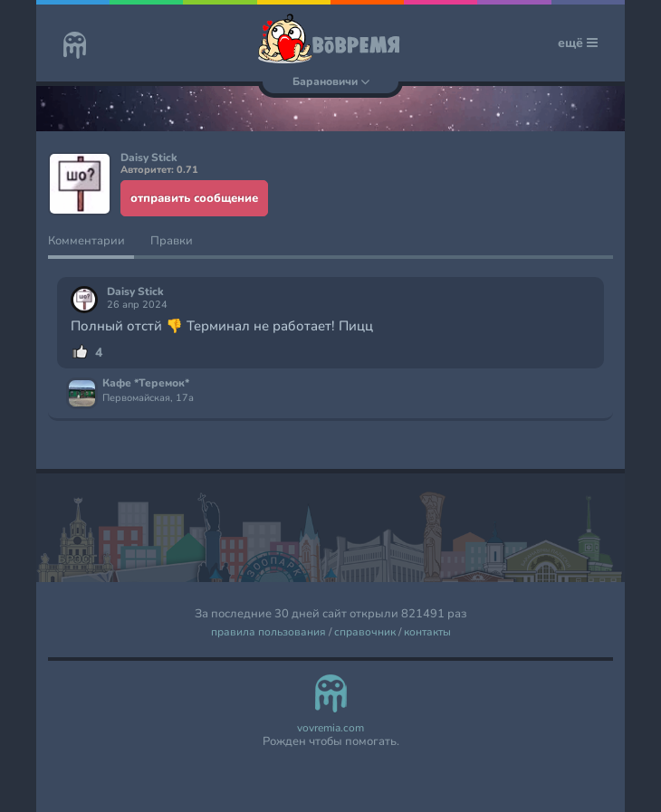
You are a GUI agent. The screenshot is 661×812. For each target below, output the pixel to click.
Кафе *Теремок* (146, 384)
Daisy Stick (135, 292)
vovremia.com (330, 728)
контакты (427, 632)
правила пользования (268, 632)
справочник (365, 632)
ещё (578, 43)
